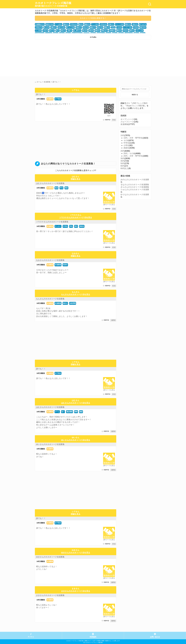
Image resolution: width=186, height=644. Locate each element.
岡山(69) (85, 30)
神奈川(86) (143, 27)
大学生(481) (103, 24)
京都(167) (79, 27)
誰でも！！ (41, 94)
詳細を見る (76, 179)
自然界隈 (73, 303)
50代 (123, 163)
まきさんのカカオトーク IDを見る (76, 591)
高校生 (82, 226)
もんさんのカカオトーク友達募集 (50, 299)
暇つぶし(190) (70, 27)
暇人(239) (47, 27)
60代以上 (124, 168)
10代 (123, 135)
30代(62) (125, 30)
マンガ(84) (38, 30)
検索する (135, 95)
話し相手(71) (77, 30)
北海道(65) (112, 30)
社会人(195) (61, 27)
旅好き (65, 303)
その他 (126, 140)
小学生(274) (39, 27)
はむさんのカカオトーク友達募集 (50, 183)
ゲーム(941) (58, 24)
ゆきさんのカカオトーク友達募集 (50, 557)
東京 (76, 226)
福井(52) (132, 30)
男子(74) (52, 30)
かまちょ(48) (139, 30)
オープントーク (127, 119)
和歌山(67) (104, 30)
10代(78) (45, 30)
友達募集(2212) (40, 24)
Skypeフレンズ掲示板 (135, 106)
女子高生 (58, 99)
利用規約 (93, 637)
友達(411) (111, 24)
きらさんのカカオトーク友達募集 (135, 187)
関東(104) (107, 27)
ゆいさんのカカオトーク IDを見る (76, 440)
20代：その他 (129, 153)
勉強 (56, 188)
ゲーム (57, 412)
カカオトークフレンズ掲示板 (53, 4)
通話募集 (70, 412)
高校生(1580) (50, 24)
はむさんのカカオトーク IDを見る (76, 403)
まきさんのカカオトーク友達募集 (50, 595)
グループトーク (127, 122)
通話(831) (66, 24)
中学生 (65, 226)
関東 (76, 412)
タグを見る (93, 37)
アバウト (31, 637)
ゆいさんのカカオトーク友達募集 (50, 444)
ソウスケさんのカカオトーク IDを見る (76, 217)
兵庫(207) (54, 27)
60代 (123, 166)
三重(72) (70, 30)
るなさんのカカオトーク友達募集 (135, 185)
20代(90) (136, 27)
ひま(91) (119, 27)
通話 (66, 188)
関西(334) (128, 24)
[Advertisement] (64, 58)
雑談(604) (87, 24)
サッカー (58, 226)
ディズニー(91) (127, 27)
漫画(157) (93, 27)
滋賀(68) (97, 30)
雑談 (81, 412)
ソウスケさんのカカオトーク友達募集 (52, 222)
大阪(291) (135, 24)
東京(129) (100, 27)
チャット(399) (119, 24)
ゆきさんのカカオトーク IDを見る (76, 553)
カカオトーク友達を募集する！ (93, 18)
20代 (123, 151)
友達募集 (50, 99)
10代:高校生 (41, 99)
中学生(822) (74, 24)
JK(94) (113, 27)
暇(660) (81, 24)
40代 (123, 161)
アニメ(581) (95, 24)
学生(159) (86, 27)
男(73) (57, 30)
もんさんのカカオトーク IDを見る (76, 294)
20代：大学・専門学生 (133, 156)
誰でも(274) (143, 24)
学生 (61, 188)
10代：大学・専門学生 (133, 138)
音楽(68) (91, 30)
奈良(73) (63, 30)
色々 (63, 412)
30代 (123, 158)
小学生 (126, 145)
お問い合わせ (155, 637)
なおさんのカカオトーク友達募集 (50, 260)
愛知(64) (119, 30)
